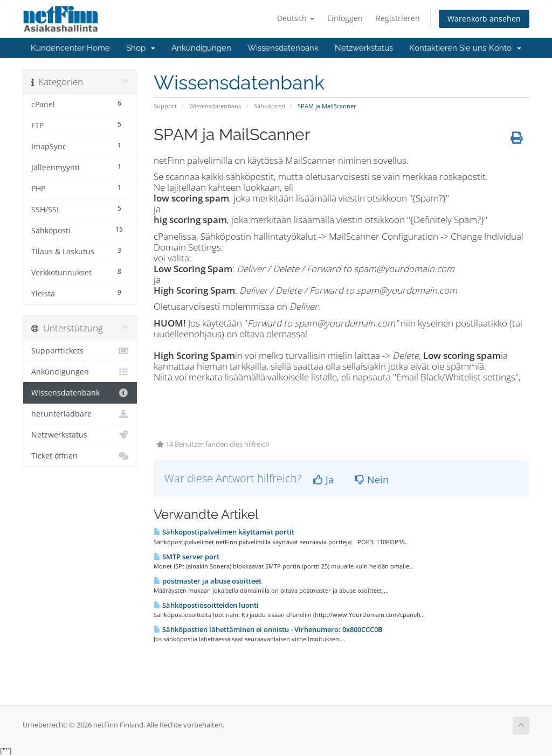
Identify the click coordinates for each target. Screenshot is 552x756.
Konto (505, 48)
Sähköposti (270, 106)
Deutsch (296, 18)
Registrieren (398, 18)
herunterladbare (80, 414)
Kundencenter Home (70, 48)
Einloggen (345, 18)
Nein (372, 480)
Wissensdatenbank (283, 48)
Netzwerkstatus (364, 48)
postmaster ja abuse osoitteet (208, 581)
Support (165, 106)
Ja (323, 480)
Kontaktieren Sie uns (448, 48)
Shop (141, 48)
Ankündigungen (201, 48)
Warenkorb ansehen (484, 19)
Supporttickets (80, 351)
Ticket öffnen (80, 456)
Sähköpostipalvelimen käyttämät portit (224, 532)
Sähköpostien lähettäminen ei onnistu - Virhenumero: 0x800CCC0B (268, 629)
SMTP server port (187, 557)
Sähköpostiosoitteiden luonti (206, 605)
